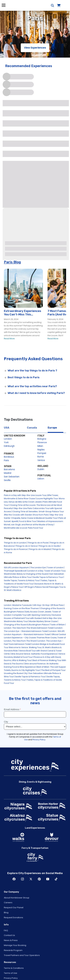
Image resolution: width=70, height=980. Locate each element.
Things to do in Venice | (27, 546)
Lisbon (41, 479)
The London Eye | (39, 567)
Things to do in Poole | (39, 543)
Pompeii (42, 453)
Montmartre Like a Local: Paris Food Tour (23, 528)
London (8, 439)
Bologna (42, 439)
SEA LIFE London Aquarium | (17, 567)
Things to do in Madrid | (40, 549)
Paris (6, 460)
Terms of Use (11, 973)
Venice (41, 460)
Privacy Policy (11, 978)
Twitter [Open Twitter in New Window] (31, 879)
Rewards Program (13, 950)
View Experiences (35, 48)
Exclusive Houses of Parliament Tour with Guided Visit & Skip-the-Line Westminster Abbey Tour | (33, 618)
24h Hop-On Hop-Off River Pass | (49, 605)
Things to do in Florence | (16, 549)
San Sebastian (12, 477)
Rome (41, 457)
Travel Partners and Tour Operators (22, 955)
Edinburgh (9, 446)
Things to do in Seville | (50, 546)
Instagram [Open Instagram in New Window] (22, 879)
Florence (42, 442)
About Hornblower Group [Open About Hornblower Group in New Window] (17, 898)
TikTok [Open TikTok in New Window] (56, 879)
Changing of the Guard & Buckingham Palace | (27, 625)
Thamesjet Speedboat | (16, 571)
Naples (41, 450)
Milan (40, 446)
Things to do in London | (16, 543)
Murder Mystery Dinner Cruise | (44, 621)
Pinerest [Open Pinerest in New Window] (39, 879)
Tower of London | (56, 567)
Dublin (41, 469)
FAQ (6, 930)
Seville (7, 480)
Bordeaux (9, 457)
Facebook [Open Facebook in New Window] (14, 879)
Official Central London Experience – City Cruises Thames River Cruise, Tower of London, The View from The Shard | (35, 638)
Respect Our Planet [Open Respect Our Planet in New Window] (14, 908)
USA (7, 428)
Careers (8, 903)
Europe (52, 428)
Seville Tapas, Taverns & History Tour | (22, 580)
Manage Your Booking (15, 945)
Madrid (8, 473)
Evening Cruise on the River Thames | (22, 608)
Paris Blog (12, 262)
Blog (6, 913)
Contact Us (9, 935)
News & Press (11, 940)
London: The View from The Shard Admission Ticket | (29, 628)
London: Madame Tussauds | (18, 605)
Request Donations (13, 918)
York (6, 442)
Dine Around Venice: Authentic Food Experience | (35, 654)
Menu (4, 5)
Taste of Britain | (58, 625)
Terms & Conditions (14, 968)
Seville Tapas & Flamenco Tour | (48, 577)
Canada (32, 428)
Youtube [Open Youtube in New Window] (48, 879)
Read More (9, 339)
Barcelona (9, 469)
